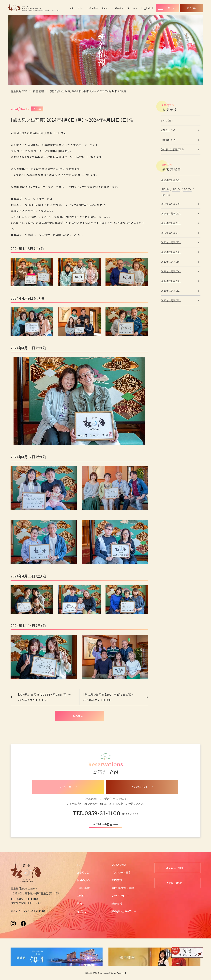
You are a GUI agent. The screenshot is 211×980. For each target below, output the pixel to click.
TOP (80, 865)
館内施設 (119, 8)
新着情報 (117, 904)
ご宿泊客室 (93, 8)
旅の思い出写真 (169, 149)
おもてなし (107, 8)
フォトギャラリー (120, 896)
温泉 (72, 8)
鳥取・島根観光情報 (123, 888)
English (146, 8)
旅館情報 (166, 140)
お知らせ (166, 130)
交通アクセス (119, 865)
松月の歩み (83, 880)
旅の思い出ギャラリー (124, 911)
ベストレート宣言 (121, 872)
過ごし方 (131, 8)
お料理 (81, 8)
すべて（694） (167, 121)
